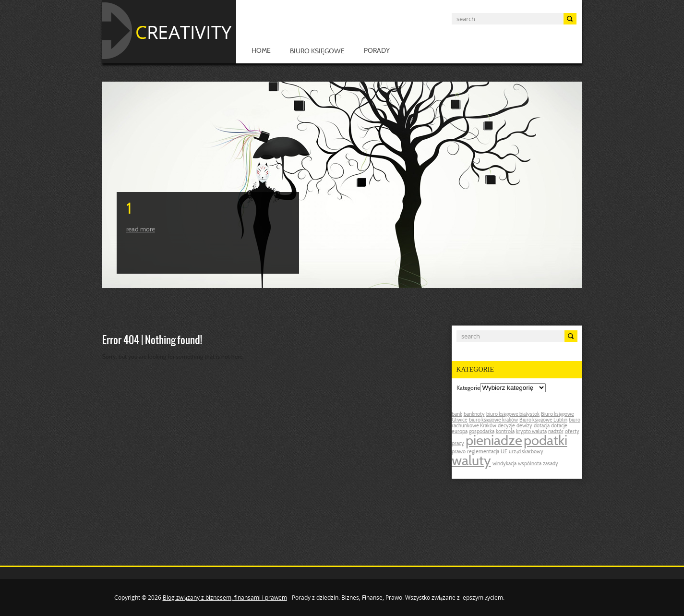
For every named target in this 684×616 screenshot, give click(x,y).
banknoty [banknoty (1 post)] (474, 415)
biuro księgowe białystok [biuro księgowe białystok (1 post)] (513, 415)
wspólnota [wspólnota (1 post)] (530, 464)
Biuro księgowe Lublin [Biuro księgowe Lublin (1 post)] (543, 420)
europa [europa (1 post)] (460, 432)
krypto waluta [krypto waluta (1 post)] (531, 432)
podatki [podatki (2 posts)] (546, 442)
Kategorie (468, 388)
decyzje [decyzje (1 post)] (506, 426)
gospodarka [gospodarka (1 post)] (482, 432)
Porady (377, 51)
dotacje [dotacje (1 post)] (559, 426)
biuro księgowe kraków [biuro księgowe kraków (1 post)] (494, 420)
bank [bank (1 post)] (457, 415)
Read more (141, 230)
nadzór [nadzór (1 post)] (556, 432)
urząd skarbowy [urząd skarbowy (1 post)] (526, 452)
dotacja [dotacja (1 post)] (542, 426)
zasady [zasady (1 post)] (551, 464)
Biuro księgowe (318, 52)
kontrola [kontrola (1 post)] (505, 432)
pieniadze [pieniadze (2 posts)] (494, 442)
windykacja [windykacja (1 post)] (504, 464)
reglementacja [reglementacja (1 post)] (483, 452)
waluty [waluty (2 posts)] (471, 462)
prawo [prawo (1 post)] (459, 452)
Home (261, 51)
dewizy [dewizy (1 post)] (524, 426)
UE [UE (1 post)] (504, 452)
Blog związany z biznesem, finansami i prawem (225, 598)
